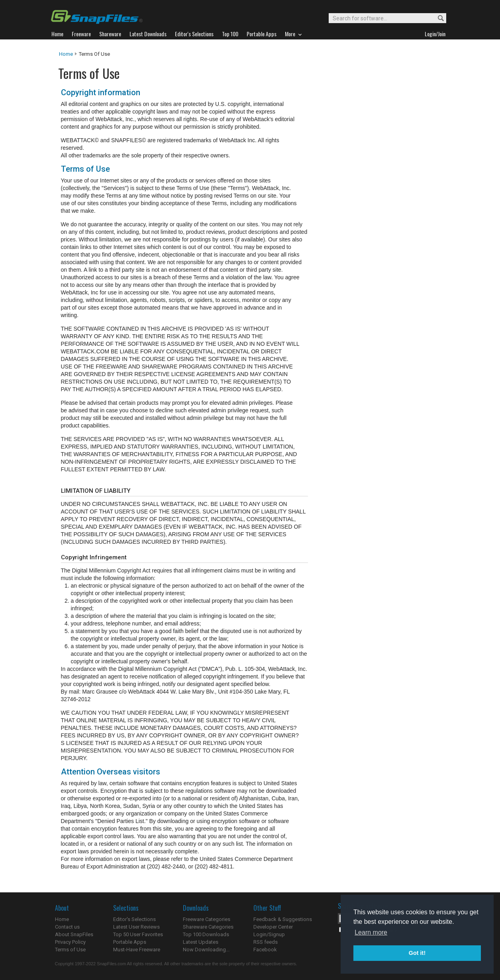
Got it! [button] (417, 953)
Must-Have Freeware (137, 950)
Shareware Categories (208, 927)
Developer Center (273, 927)
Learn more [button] (371, 932)
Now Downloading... (206, 950)
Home (66, 54)
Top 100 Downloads (206, 934)
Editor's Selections (134, 919)
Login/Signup (269, 934)
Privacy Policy (70, 942)
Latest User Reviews (136, 927)
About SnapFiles (74, 934)
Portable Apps (130, 942)
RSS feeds (266, 942)
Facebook (265, 950)
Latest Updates (201, 942)
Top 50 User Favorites (138, 934)
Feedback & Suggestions (283, 919)
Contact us (67, 927)
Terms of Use (70, 950)
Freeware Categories (207, 919)
